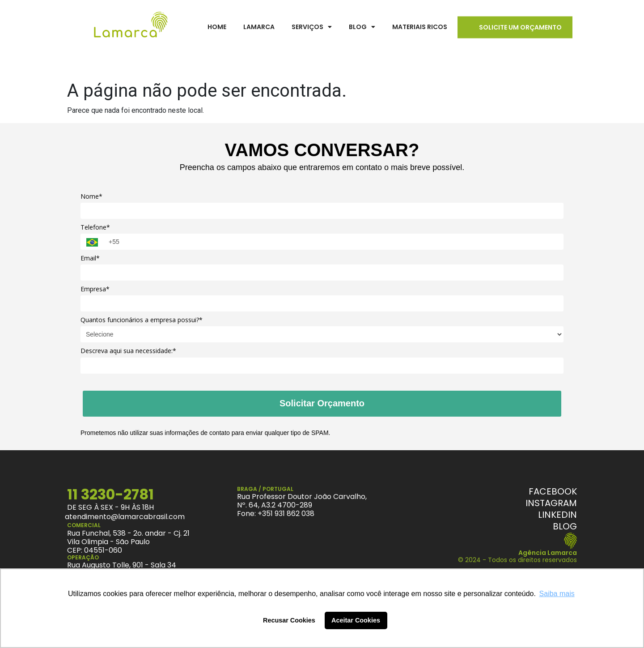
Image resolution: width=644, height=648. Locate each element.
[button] (312, 27)
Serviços (312, 27)
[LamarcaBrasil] (131, 27)
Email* (90, 258)
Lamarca (259, 27)
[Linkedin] (557, 515)
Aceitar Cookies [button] (356, 620)
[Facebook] (553, 491)
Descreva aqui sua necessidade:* (128, 351)
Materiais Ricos (420, 27)
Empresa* (95, 289)
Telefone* (95, 227)
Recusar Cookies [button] (289, 620)
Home (217, 27)
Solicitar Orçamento (322, 403)
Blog (362, 27)
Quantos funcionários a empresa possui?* (142, 320)
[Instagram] (551, 503)
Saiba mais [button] (557, 594)
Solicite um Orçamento (520, 27)
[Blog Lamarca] (565, 526)
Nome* (91, 196)
